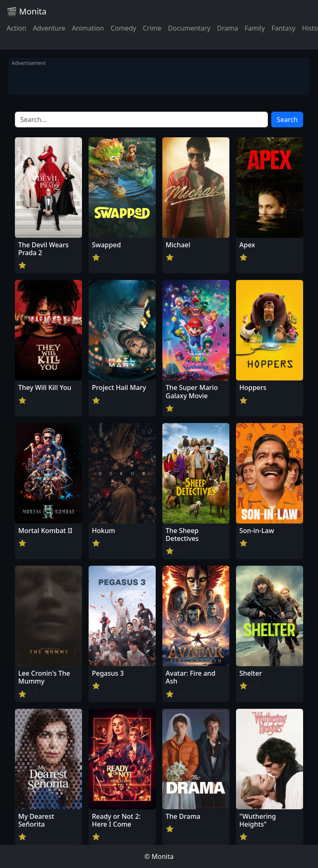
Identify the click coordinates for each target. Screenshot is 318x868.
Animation (88, 28)
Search (287, 120)
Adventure (49, 28)
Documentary (189, 28)
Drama (228, 28)
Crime (152, 28)
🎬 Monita (26, 11)
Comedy (123, 28)
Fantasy (284, 28)
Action (16, 28)
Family (255, 28)
